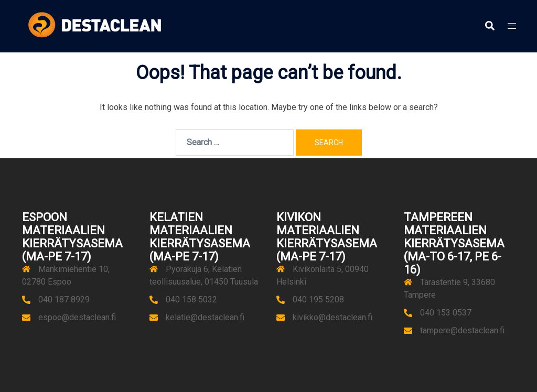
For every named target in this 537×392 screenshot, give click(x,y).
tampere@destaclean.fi (462, 330)
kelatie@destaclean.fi (205, 317)
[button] (489, 26)
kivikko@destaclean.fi (332, 317)
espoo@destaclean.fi (77, 317)
